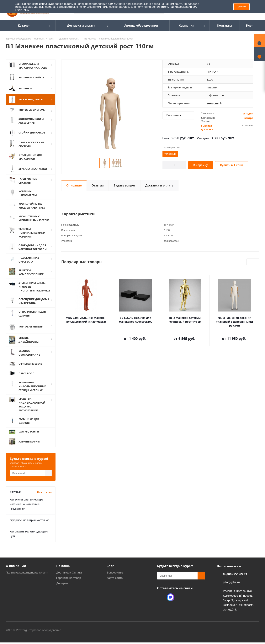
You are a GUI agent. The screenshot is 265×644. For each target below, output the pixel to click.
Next (256, 262)
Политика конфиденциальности (27, 572)
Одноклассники (161, 597)
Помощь (63, 566)
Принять (242, 6)
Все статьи (44, 492)
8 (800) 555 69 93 (235, 574)
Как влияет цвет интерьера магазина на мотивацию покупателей (26, 504)
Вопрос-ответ (116, 572)
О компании (16, 566)
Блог (110, 566)
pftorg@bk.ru (231, 582)
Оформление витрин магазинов (29, 520)
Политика (22, 10)
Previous (250, 262)
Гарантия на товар (69, 578)
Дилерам (62, 583)
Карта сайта (115, 578)
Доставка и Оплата (69, 572)
